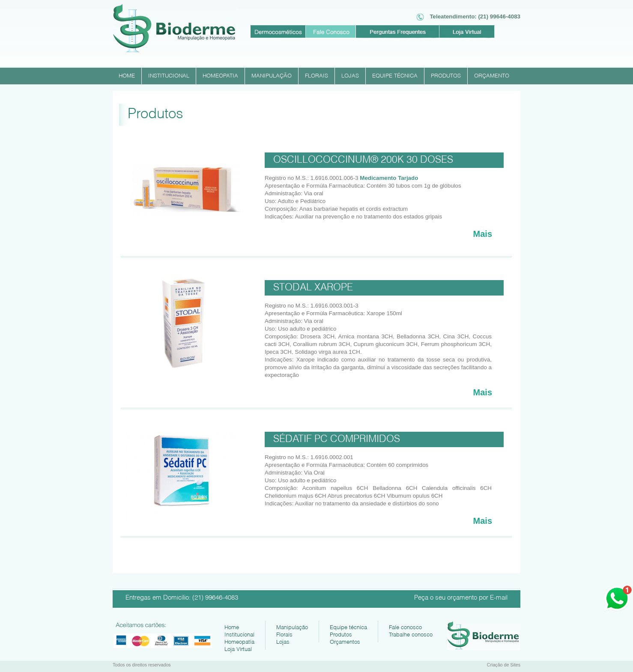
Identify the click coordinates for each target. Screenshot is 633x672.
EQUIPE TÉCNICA (395, 75)
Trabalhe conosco (411, 634)
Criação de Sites (504, 665)
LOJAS (350, 75)
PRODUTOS (446, 75)
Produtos (341, 634)
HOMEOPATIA (220, 75)
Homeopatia (239, 641)
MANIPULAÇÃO (272, 75)
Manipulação (292, 626)
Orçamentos (345, 641)
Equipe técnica (348, 626)
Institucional (239, 634)
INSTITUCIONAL (169, 75)
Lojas (283, 641)
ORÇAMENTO (492, 75)
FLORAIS (316, 75)
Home (232, 626)
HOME (127, 75)
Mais (483, 234)
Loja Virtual (238, 648)
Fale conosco (405, 626)
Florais (284, 634)
